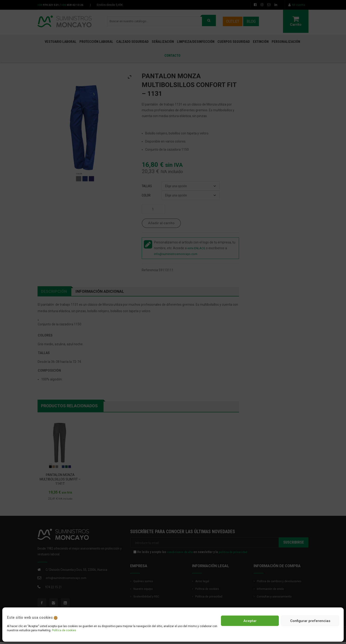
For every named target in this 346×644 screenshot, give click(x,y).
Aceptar (250, 621)
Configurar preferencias (310, 621)
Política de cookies (64, 630)
